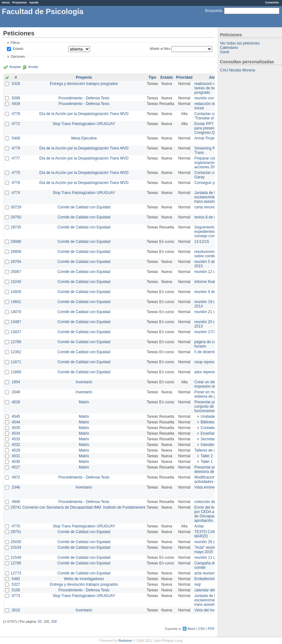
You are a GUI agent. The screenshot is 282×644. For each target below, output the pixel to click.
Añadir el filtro (160, 49)
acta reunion (205, 573)
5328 (16, 84)
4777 (16, 158)
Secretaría (209, 439)
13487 (16, 322)
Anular (33, 67)
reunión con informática (214, 98)
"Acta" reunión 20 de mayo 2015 (211, 550)
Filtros (15, 43)
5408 (16, 138)
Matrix (84, 402)
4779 (16, 148)
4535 (16, 428)
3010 (16, 610)
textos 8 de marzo (209, 217)
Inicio (6, 2)
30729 (16, 207)
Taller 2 (207, 456)
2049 (16, 392)
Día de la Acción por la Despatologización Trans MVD (84, 114)
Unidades (209, 416)
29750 (16, 217)
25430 (16, 542)
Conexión (272, 2)
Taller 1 (207, 462)
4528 (16, 402)
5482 (16, 579)
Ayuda (34, 2)
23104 (16, 547)
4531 (16, 456)
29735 (16, 227)
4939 (16, 104)
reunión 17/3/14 (207, 332)
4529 (16, 450)
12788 (16, 342)
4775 (16, 173)
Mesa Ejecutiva (84, 138)
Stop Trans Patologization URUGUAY (84, 124)
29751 (16, 532)
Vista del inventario (210, 610)
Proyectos (19, 2)
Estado (18, 49)
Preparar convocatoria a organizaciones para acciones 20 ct (214, 163)
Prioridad (184, 77)
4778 (16, 114)
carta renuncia (206, 207)
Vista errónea (205, 487)
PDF (211, 629)
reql (197, 584)
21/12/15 (202, 242)
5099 (16, 98)
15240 (16, 282)
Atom (191, 629)
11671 (16, 362)
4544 (16, 422)
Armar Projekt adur (210, 138)
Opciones (18, 56)
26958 (16, 252)
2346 (16, 487)
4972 (16, 477)
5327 (16, 584)
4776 (16, 183)
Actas (199, 526)
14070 (16, 312)
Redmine (125, 641)
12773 (16, 573)
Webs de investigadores (84, 579)
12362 (16, 352)
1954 (16, 382)
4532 (16, 445)
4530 (16, 462)
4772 (16, 124)
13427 (16, 332)
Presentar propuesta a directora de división (213, 469)
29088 (16, 242)
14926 (16, 292)
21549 (16, 558)
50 (40, 621)
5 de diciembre (207, 352)
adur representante (210, 372)
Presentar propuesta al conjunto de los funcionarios (213, 406)
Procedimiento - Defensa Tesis (84, 98)
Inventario (84, 382)
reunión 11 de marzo (211, 558)
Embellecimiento (208, 579)
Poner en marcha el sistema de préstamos (213, 394)
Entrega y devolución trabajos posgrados (84, 84)
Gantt (225, 52)
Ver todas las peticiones (240, 43)
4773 (16, 596)
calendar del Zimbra (211, 590)
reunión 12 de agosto (212, 272)
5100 (16, 590)
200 (54, 621)
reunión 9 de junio (209, 292)
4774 (16, 193)
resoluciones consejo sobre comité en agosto (214, 254)
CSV (201, 629)
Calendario (229, 48)
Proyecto (84, 77)
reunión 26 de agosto (212, 542)
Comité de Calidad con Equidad (84, 207)
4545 (16, 416)
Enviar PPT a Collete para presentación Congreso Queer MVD (213, 128)
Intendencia (210, 445)
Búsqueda (213, 11)
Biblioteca (209, 422)
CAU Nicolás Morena (238, 70)
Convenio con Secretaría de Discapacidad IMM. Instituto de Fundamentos (84, 507)
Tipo (152, 77)
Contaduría (210, 428)
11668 (16, 372)
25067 (16, 272)
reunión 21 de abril (210, 312)
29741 (16, 507)
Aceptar (15, 67)
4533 (16, 439)
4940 (16, 502)
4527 (16, 467)
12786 (16, 563)
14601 (16, 302)
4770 (16, 526)
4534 (16, 433)
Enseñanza (210, 433)
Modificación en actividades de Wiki (210, 479)
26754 (16, 262)
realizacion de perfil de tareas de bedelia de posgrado (213, 88)
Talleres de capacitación (214, 450)
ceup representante (210, 362)
